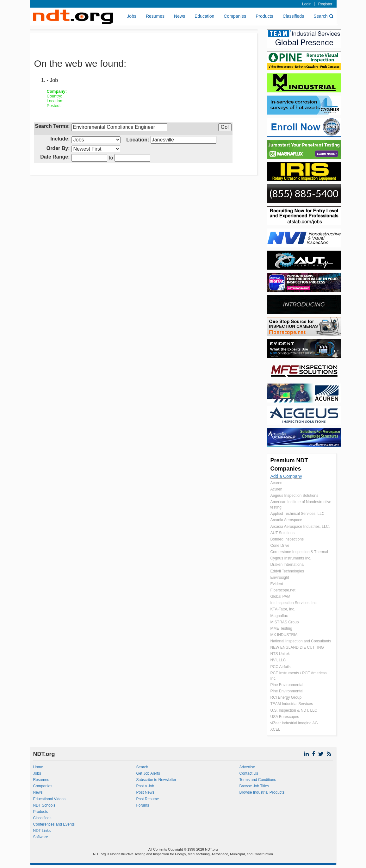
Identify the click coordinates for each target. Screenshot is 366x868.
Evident (277, 584)
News (180, 16)
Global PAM (280, 596)
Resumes (155, 16)
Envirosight (280, 578)
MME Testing (281, 628)
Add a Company (286, 476)
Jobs (132, 16)
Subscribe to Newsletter (156, 780)
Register (325, 4)
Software (41, 837)
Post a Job (145, 786)
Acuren (276, 483)
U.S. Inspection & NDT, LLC (294, 710)
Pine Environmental (287, 685)
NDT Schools (44, 805)
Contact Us (248, 773)
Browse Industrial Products (262, 792)
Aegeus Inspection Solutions (294, 496)
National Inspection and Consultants (301, 641)
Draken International (288, 565)
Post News (145, 792)
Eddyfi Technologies (287, 571)
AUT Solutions (282, 533)
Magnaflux (279, 616)
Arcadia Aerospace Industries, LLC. (300, 527)
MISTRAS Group (285, 622)
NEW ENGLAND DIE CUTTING (297, 647)
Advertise (247, 767)
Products (264, 16)
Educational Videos (50, 799)
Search (323, 16)
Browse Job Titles (254, 786)
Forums (143, 805)
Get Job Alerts (148, 773)
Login (307, 4)
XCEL (275, 729)
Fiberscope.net (283, 590)
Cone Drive (280, 546)
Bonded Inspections (287, 539)
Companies (235, 16)
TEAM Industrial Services (292, 704)
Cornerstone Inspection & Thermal (299, 552)
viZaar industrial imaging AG (294, 723)
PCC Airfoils (281, 667)
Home (38, 767)
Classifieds (293, 16)
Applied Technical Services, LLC (298, 514)
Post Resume (147, 799)
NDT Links (42, 831)
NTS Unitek (280, 654)
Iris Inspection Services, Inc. (294, 603)
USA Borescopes (285, 717)
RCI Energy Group (286, 697)
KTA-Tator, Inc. (283, 609)
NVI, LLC (278, 660)
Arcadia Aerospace (286, 520)
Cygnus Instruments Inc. (291, 558)
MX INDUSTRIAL (285, 635)
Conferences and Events (54, 824)
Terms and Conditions (257, 780)
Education (204, 16)
